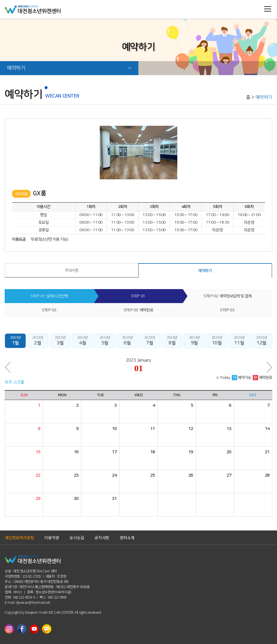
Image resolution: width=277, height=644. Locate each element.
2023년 (15, 341)
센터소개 (127, 537)
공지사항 (102, 537)
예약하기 (66, 70)
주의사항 (71, 270)
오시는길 (77, 537)
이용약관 (52, 537)
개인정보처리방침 (19, 537)
